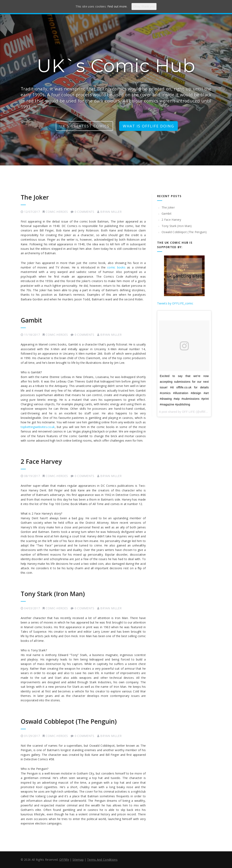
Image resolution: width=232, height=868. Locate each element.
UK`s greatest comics (84, 126)
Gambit (31, 320)
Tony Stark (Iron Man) (53, 594)
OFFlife (64, 860)
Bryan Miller (111, 212)
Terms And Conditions (102, 860)
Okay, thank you (144, 6)
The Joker (35, 197)
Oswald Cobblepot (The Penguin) (69, 721)
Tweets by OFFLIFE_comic (175, 303)
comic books (116, 267)
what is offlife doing (148, 126)
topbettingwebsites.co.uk (38, 427)
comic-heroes (57, 212)
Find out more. (117, 6)
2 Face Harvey (41, 461)
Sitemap (78, 860)
